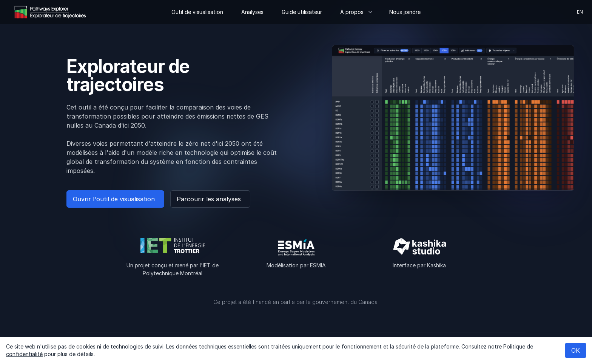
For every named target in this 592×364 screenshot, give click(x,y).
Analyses (252, 12)
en (580, 12)
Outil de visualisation (197, 12)
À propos (356, 12)
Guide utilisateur (302, 12)
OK (576, 350)
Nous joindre (405, 12)
